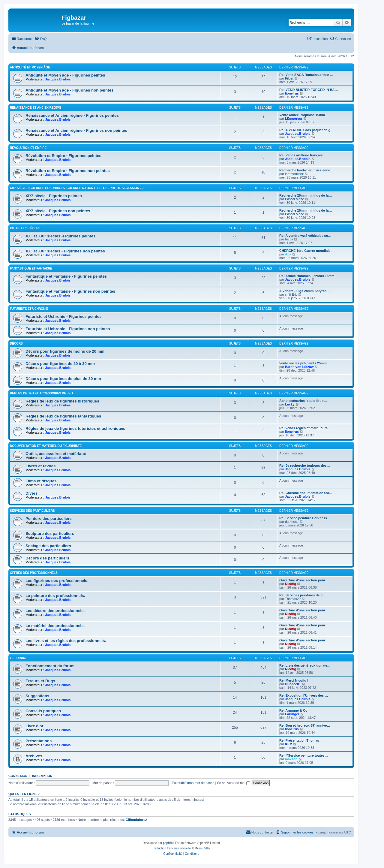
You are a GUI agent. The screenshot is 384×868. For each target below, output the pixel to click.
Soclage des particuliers (48, 546)
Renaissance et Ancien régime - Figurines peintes (72, 115)
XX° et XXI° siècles (25, 228)
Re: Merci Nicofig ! (294, 680)
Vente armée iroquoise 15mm (302, 115)
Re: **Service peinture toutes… (304, 755)
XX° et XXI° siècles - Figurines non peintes (65, 251)
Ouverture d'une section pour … (304, 580)
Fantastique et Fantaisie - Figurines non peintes (70, 291)
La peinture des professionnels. (55, 596)
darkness (292, 522)
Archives (34, 756)
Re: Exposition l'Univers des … (304, 695)
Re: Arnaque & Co (293, 710)
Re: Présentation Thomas (299, 740)
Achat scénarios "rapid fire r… (303, 401)
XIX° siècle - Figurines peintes (54, 196)
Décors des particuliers (47, 558)
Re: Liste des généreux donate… (305, 665)
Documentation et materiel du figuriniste (46, 446)
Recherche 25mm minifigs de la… (306, 195)
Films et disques (41, 481)
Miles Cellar (202, 848)
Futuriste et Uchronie (29, 309)
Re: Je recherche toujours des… (305, 466)
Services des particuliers (32, 511)
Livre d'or (34, 726)
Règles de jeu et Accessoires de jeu (41, 393)
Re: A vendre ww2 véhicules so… (305, 236)
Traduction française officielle (171, 848)
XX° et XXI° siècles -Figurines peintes (60, 236)
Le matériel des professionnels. (55, 626)
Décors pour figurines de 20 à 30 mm (60, 364)
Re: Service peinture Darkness (303, 518)
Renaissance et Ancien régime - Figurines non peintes (76, 130)
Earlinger (292, 714)
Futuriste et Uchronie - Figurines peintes (64, 316)
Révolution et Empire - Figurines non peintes (68, 171)
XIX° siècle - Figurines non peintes (58, 211)
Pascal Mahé (295, 199)
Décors (16, 344)
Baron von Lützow (299, 367)
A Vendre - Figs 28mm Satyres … (305, 291)
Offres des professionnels (34, 573)
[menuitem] (40, 39)
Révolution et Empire (28, 148)
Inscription (42, 776)
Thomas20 (293, 599)
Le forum (18, 658)
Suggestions (37, 696)
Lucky (290, 404)
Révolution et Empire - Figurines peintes (63, 156)
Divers (31, 493)
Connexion (18, 776)
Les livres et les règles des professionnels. (66, 641)
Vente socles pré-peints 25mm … (305, 363)
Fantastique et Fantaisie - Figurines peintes (66, 276)
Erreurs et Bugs (40, 681)
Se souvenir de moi (234, 783)
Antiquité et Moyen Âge (30, 67)
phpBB (167, 843)
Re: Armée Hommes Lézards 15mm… (309, 276)
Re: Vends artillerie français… (303, 155)
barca (289, 239)
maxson (291, 759)
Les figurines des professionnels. (57, 581)
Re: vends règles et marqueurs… (305, 428)
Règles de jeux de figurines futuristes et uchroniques (75, 428)
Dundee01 (293, 684)
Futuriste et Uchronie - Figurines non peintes (68, 329)
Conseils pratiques (43, 711)
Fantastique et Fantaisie (31, 268)
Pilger (289, 78)
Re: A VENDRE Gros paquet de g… (306, 130)
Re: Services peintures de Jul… (304, 595)
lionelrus (292, 93)
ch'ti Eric (291, 294)
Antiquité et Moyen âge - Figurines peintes (65, 75)
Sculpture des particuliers (50, 533)
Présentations (39, 741)
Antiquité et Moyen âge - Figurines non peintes (69, 90)
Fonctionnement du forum (50, 666)
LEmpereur (294, 119)
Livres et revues (40, 466)
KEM (289, 744)
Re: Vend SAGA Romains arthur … (306, 75)
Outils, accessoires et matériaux (56, 454)
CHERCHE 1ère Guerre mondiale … (307, 251)
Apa (288, 254)
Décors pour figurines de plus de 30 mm (63, 379)
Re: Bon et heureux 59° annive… (305, 725)
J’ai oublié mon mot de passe (193, 783)
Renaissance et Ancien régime (36, 108)
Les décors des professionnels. (55, 611)
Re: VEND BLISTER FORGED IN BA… (309, 90)
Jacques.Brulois (58, 79)
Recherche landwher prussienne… (306, 170)
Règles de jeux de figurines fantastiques (63, 416)
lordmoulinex (294, 174)
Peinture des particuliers (49, 518)
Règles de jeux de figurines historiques (62, 401)
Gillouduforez (136, 820)
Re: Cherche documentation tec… (306, 493)
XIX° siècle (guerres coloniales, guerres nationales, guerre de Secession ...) (77, 188)
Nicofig (291, 584)
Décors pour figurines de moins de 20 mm (65, 351)
